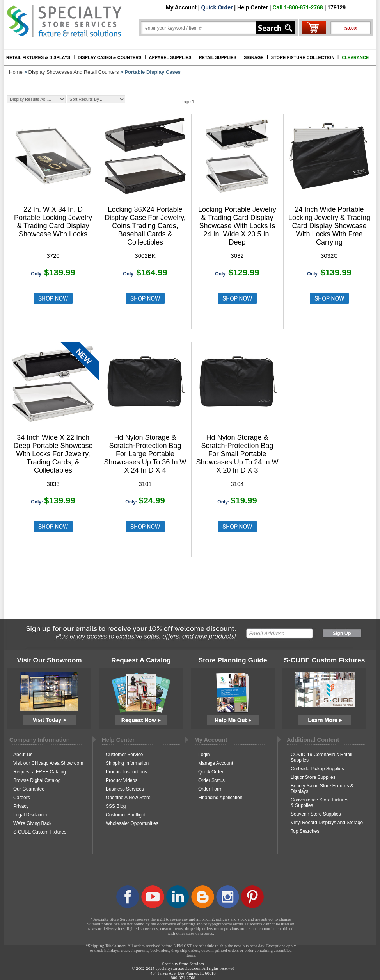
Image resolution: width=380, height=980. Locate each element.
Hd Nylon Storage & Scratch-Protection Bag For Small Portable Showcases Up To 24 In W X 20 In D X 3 (237, 454)
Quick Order (217, 7)
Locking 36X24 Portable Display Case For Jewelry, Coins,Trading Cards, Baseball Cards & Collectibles (145, 226)
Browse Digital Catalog (37, 780)
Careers (22, 798)
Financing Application (220, 798)
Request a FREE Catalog (40, 772)
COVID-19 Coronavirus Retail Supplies (321, 757)
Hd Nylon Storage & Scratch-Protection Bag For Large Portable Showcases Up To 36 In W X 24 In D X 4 (145, 454)
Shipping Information (127, 763)
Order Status (211, 780)
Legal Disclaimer (31, 815)
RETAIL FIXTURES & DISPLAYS (38, 57)
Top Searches (305, 831)
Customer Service (124, 755)
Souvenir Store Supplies (316, 814)
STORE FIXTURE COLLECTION (303, 57)
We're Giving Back (32, 823)
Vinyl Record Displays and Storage (327, 823)
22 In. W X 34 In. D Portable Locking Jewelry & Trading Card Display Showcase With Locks (53, 222)
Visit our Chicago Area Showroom (48, 763)
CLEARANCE (355, 57)
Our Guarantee (29, 789)
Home (16, 72)
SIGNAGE (254, 57)
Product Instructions (126, 772)
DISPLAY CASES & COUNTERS (109, 57)
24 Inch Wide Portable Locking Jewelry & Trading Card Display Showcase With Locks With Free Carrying (329, 226)
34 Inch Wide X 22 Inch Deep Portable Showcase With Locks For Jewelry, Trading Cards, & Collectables (53, 454)
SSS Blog (116, 806)
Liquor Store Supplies (313, 777)
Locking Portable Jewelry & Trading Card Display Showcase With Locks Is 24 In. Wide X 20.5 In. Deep (237, 226)
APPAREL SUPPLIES (170, 57)
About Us (23, 755)
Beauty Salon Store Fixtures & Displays (322, 789)
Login (204, 755)
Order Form (210, 789)
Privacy (21, 806)
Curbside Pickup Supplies (317, 769)
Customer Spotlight (126, 815)
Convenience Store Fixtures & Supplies (320, 803)
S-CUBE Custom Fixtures (40, 832)
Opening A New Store (128, 798)
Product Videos (122, 780)
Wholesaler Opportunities (132, 823)
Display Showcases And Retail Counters (74, 72)
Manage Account (216, 763)
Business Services (125, 789)
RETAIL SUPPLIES (218, 57)
